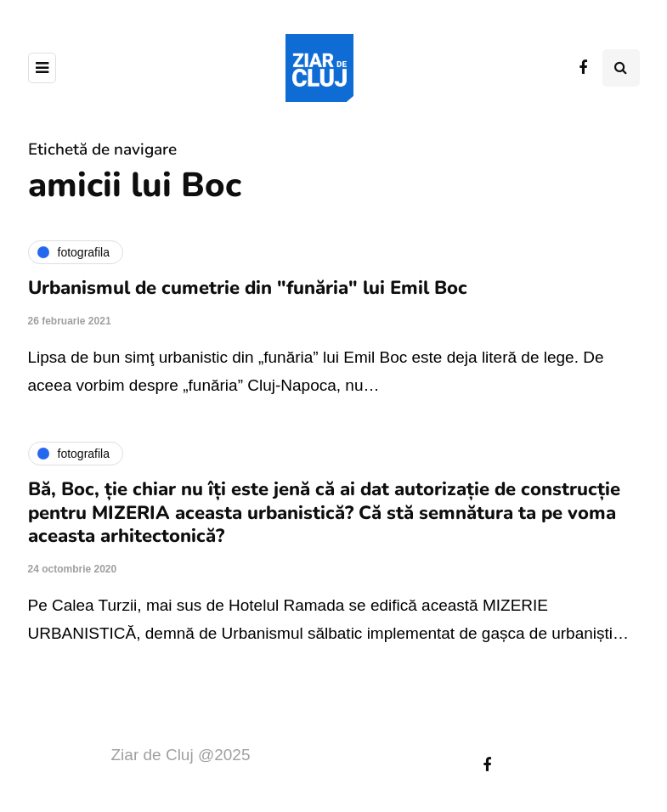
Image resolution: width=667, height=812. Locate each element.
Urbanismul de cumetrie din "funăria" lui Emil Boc (248, 288)
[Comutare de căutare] (621, 68)
